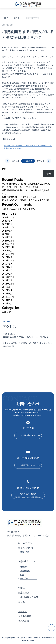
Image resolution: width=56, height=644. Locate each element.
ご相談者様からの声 (28, 597)
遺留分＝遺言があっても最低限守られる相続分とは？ (28, 145)
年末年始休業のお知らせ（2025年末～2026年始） (27, 184)
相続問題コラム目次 (13, 148)
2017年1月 (7, 280)
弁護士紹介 (25, 552)
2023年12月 (8, 241)
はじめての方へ (26, 543)
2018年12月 (8, 260)
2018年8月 (7, 264)
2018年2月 (7, 274)
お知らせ (6, 312)
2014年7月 (7, 300)
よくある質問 (25, 616)
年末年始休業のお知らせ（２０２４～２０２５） (26, 200)
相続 (22, 575)
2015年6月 (7, 293)
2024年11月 (8, 227)
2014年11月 (8, 297)
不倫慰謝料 (25, 571)
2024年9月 (7, 231)
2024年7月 (7, 234)
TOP (6, 18)
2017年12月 (8, 277)
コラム (17, 18)
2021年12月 (8, 244)
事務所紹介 (24, 621)
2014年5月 (7, 303)
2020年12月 (8, 247)
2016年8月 (7, 287)
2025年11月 (8, 217)
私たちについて (26, 548)
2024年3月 (7, 237)
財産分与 (24, 567)
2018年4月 (7, 267)
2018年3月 (7, 270)
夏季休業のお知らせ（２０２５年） (20, 197)
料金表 (21, 588)
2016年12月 (8, 284)
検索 (4, 169)
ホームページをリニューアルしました (21, 187)
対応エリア (24, 592)
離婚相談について (27, 561)
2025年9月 (7, 221)
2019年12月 (8, 254)
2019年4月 (7, 257)
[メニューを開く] (53, 4)
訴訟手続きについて (29, 578)
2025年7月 (7, 224)
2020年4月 (7, 250)
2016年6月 (7, 290)
